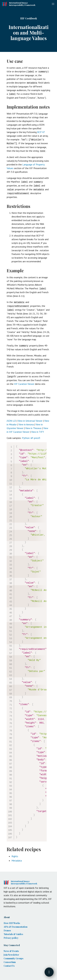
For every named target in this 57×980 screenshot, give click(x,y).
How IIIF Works (12, 921)
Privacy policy (11, 935)
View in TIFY (38, 429)
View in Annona (26, 422)
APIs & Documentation (16, 924)
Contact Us (9, 963)
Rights (15, 854)
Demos (7, 928)
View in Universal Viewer (30, 418)
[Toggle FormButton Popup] (49, 972)
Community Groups (14, 956)
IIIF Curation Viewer (24, 381)
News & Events (11, 949)
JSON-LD (11, 418)
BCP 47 (41, 132)
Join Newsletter (11, 952)
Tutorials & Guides (13, 932)
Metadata (17, 858)
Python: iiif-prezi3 (31, 435)
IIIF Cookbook (29, 18)
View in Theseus (33, 426)
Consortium (10, 960)
